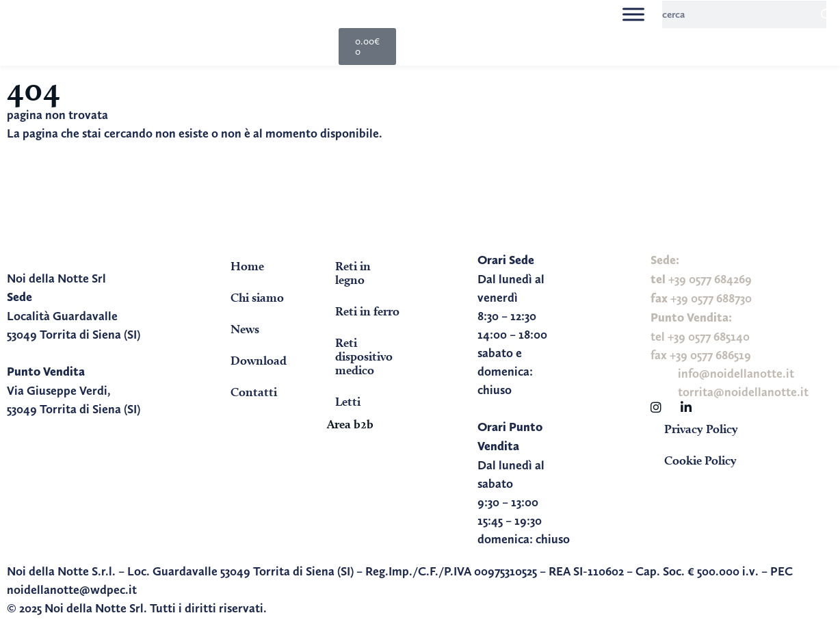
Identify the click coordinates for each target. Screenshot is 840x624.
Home (247, 266)
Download (259, 360)
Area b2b (350, 424)
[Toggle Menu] (633, 14)
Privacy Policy (701, 429)
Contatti (254, 392)
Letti (348, 401)
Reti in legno (353, 273)
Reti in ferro (367, 311)
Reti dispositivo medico (364, 356)
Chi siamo (257, 297)
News (245, 329)
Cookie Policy (700, 460)
